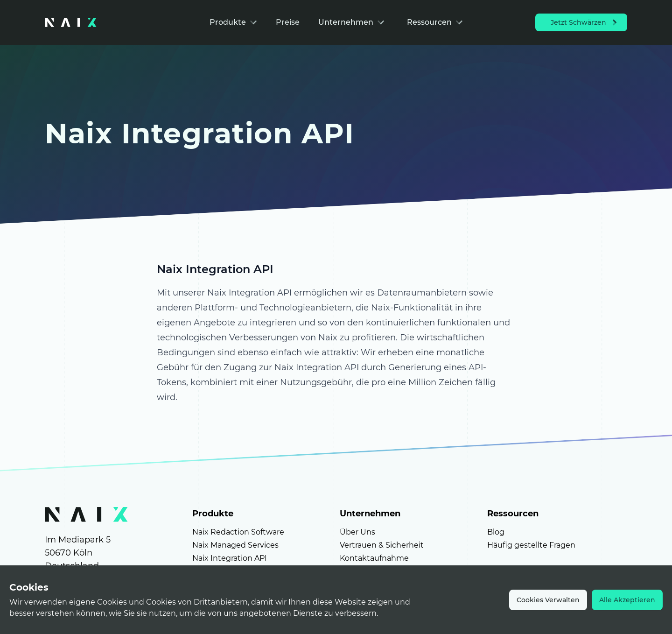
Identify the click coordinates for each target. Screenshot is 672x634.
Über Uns (357, 532)
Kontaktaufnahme (374, 558)
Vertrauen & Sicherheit (382, 545)
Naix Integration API (230, 558)
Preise (288, 22)
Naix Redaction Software (238, 532)
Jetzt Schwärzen (585, 22)
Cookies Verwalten (548, 600)
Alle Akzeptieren (627, 600)
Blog (496, 532)
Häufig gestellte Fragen (531, 545)
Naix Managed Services (235, 545)
